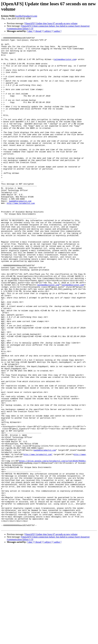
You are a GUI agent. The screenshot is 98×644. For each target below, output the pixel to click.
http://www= (80, 538)
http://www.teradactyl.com (21, 237)
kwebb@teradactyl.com (26, 16)
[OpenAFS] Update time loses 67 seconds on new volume (51, 23)
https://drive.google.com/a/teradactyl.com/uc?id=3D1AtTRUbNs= (53, 546)
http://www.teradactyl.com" (38, 538)
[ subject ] (48, 31)
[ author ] (57, 31)
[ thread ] (38, 31)
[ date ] (30, 31)
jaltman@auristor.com (65, 64)
